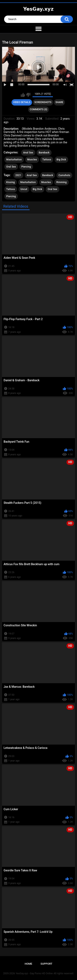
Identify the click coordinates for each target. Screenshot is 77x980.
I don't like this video (28, 95)
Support (46, 964)
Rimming (61, 182)
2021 (18, 175)
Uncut (24, 189)
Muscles (32, 160)
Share (59, 102)
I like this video (23, 95)
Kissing (11, 182)
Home (28, 964)
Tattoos (47, 160)
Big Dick (61, 160)
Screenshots (43, 102)
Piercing (26, 167)
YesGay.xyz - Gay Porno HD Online (34, 973)
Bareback (44, 153)
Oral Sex (11, 167)
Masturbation (14, 160)
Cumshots (64, 175)
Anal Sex (28, 153)
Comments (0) (38, 109)
